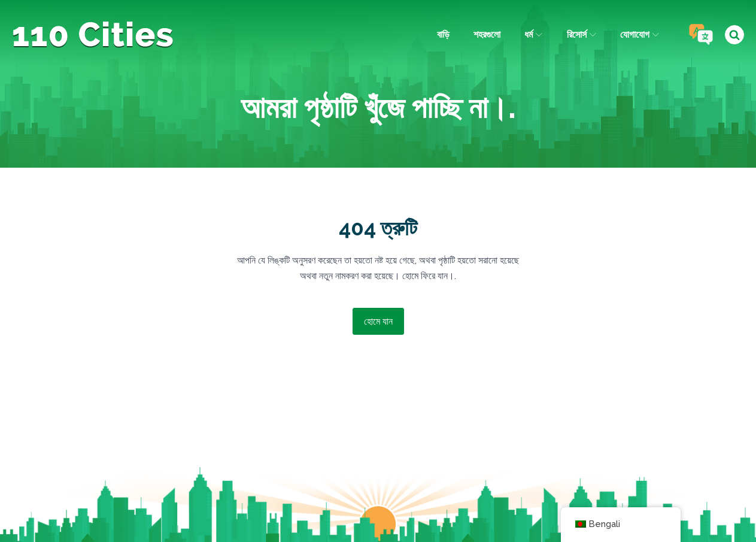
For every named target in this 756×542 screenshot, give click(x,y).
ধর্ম (533, 34)
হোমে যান (378, 321)
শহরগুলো (487, 34)
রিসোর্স (582, 34)
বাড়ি (443, 34)
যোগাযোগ (640, 34)
